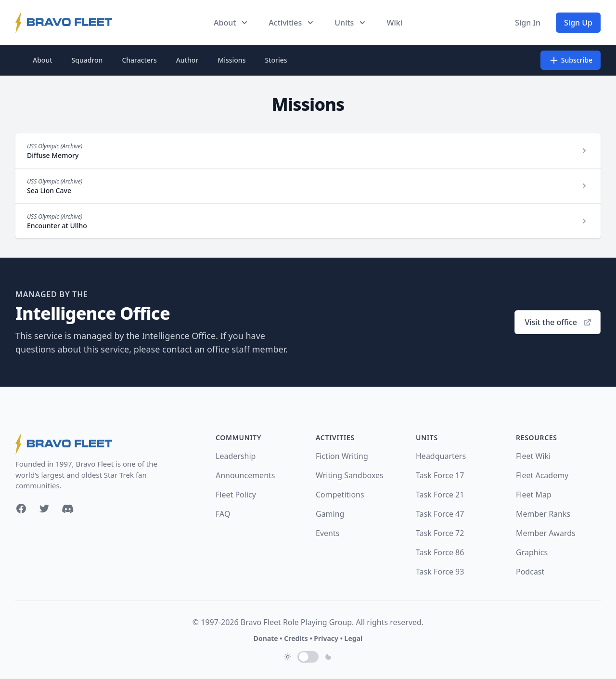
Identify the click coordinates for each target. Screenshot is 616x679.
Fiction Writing (342, 456)
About (43, 60)
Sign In (528, 23)
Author (187, 60)
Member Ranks (543, 514)
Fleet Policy (236, 495)
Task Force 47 (440, 514)
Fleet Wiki (533, 456)
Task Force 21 (440, 495)
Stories (276, 60)
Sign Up (578, 23)
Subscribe (571, 60)
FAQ (223, 514)
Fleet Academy (542, 475)
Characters (139, 60)
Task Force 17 (440, 475)
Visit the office (558, 322)
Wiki (394, 23)
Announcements (245, 475)
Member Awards (546, 533)
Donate (266, 638)
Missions (231, 60)
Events (327, 533)
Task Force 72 (440, 533)
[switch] (308, 657)
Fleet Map (534, 495)
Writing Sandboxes (350, 475)
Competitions (340, 495)
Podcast (530, 572)
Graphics (532, 552)
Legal (354, 638)
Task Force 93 (440, 572)
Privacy (326, 638)
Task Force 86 (440, 552)
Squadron (87, 60)
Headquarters (441, 456)
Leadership (236, 456)
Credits (296, 638)
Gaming (330, 514)
